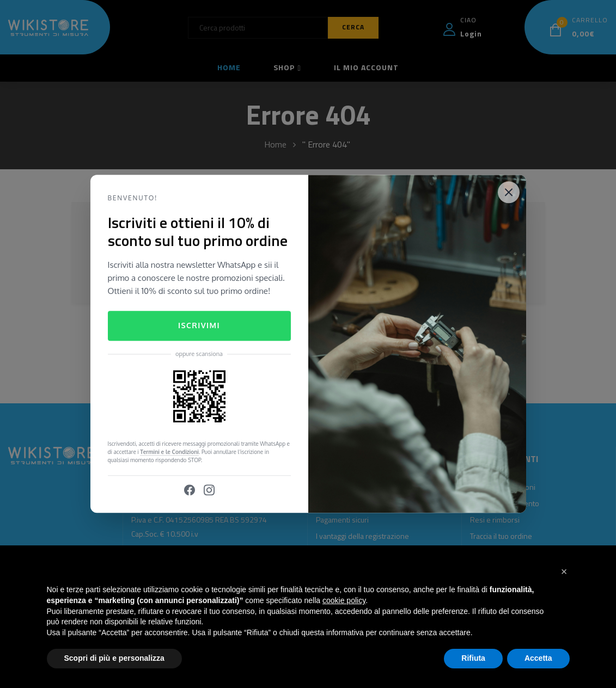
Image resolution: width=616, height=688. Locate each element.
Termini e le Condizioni (169, 452)
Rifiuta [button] (473, 658)
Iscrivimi (199, 325)
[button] (564, 572)
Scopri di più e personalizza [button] (114, 658)
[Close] (509, 192)
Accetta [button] (538, 658)
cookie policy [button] (344, 600)
